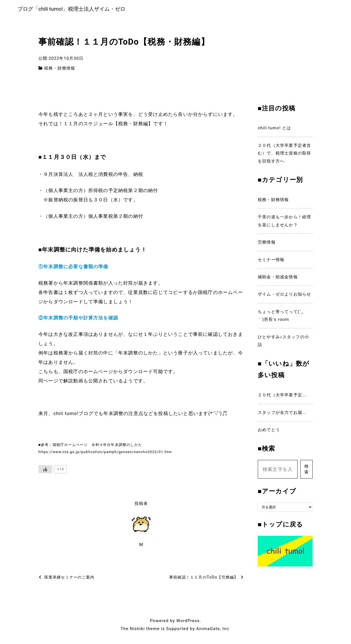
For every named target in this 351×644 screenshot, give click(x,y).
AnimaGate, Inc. (213, 630)
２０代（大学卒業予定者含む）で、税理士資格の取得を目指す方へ (284, 154)
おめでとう (269, 431)
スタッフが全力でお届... (282, 414)
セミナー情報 (271, 261)
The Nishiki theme (140, 630)
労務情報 (267, 244)
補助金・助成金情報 (278, 278)
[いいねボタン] (45, 471)
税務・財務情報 (60, 69)
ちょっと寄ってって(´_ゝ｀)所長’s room (283, 317)
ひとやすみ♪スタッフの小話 (283, 342)
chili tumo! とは (274, 129)
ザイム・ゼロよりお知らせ (284, 296)
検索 (306, 470)
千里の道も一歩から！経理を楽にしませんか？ (284, 222)
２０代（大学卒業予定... (282, 396)
